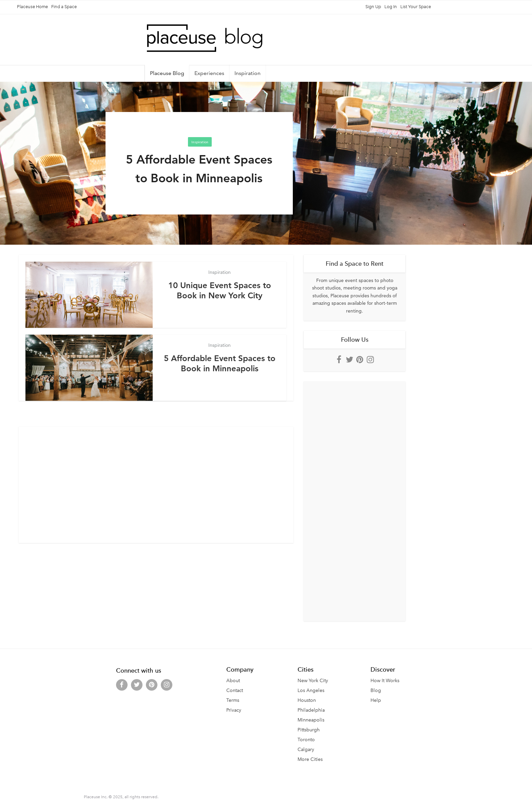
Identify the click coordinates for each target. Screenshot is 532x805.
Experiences (209, 73)
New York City (313, 681)
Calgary (306, 750)
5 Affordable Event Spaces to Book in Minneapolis (220, 363)
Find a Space (64, 7)
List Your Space (416, 7)
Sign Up (373, 7)
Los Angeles (311, 690)
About (233, 681)
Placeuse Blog (167, 73)
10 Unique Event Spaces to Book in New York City (220, 290)
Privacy (234, 710)
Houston (307, 700)
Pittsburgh (309, 730)
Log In (391, 7)
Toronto (306, 740)
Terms (233, 700)
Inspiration (248, 73)
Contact (235, 690)
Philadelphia (311, 710)
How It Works (385, 681)
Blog (376, 690)
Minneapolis (311, 720)
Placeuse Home (32, 7)
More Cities (310, 759)
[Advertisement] (156, 480)
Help (376, 700)
